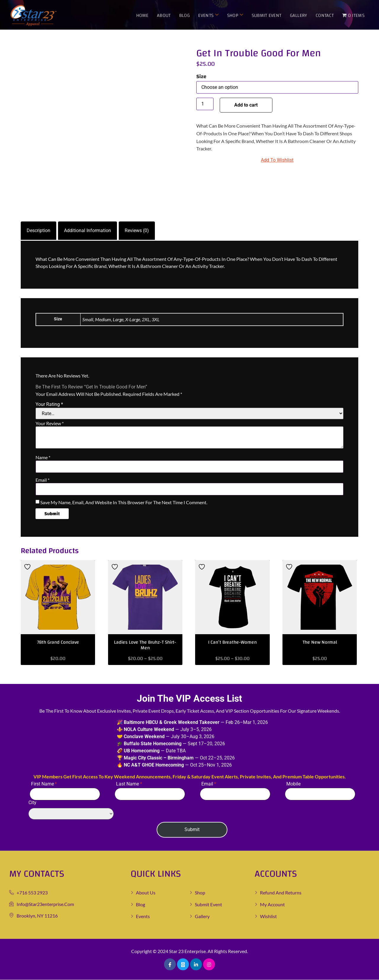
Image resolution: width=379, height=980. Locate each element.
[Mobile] (320, 794)
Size (201, 77)
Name (43, 457)
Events (209, 15)
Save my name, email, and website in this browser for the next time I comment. (124, 502)
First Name (42, 784)
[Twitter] (183, 964)
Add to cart (247, 105)
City (61, 810)
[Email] (235, 794)
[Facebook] (170, 964)
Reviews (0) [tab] (137, 230)
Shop (236, 15)
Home (143, 15)
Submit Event (267, 15)
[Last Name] (150, 794)
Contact (325, 15)
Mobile (293, 784)
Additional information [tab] (87, 230)
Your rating (49, 404)
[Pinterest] (209, 964)
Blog (185, 15)
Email (42, 480)
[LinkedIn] (196, 964)
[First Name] (65, 794)
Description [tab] (38, 230)
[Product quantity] (205, 104)
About (164, 15)
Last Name (127, 784)
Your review (50, 423)
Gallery (299, 15)
